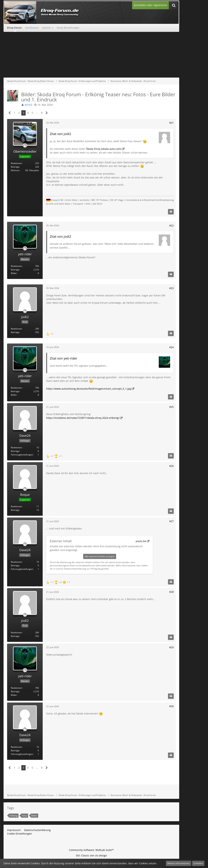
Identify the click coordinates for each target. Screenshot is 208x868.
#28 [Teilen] (171, 592)
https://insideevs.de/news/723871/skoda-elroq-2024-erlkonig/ (83, 418)
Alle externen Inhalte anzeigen (100, 556)
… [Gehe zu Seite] (37, 113)
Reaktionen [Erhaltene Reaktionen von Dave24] (16, 448)
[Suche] (174, 5)
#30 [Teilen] (171, 706)
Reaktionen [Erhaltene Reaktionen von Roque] (16, 506)
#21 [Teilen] (171, 123)
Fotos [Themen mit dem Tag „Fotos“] (24, 816)
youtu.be (141, 541)
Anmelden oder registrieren (150, 5)
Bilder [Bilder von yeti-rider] (14, 273)
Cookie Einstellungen (20, 834)
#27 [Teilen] (171, 521)
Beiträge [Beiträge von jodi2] (15, 332)
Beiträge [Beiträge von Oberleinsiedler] (15, 167)
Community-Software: (91, 850)
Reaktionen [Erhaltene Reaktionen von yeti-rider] (16, 266)
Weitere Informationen (178, 863)
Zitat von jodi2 (60, 134)
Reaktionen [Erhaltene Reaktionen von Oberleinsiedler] (16, 163)
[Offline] (25, 146)
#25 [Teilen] (171, 407)
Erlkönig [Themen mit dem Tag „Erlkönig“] (13, 816)
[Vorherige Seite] (10, 113)
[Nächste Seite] (47, 113)
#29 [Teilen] (171, 647)
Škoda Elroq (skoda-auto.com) (104, 149)
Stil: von (91, 855)
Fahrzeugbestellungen (22, 455)
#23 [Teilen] (171, 288)
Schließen (198, 863)
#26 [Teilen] (171, 466)
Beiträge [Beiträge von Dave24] (15, 451)
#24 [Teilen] (171, 347)
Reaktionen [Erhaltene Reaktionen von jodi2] (16, 329)
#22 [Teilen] (171, 225)
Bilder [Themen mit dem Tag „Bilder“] (34, 816)
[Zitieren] (171, 212)
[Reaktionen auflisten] (50, 333)
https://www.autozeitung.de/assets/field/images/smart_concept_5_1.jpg (89, 389)
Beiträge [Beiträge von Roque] (15, 510)
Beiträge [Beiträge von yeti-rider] (15, 270)
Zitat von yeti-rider (63, 358)
